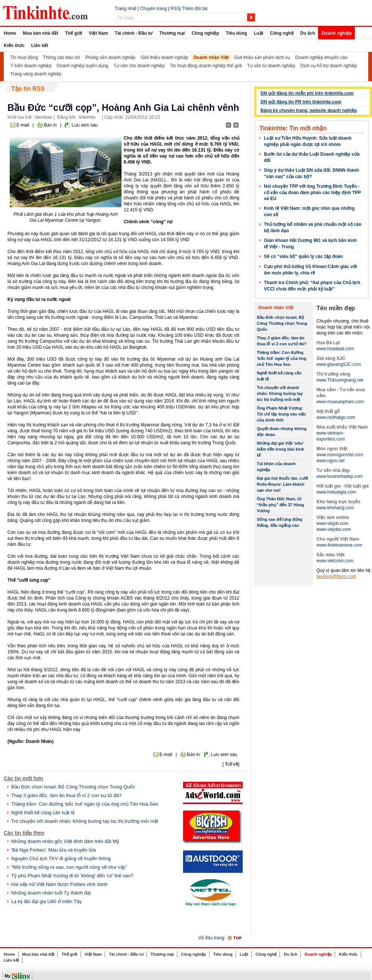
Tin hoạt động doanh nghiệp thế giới (206, 66)
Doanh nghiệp (337, 33)
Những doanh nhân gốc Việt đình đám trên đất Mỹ (65, 841)
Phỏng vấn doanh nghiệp (110, 57)
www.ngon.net (330, 461)
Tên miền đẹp (336, 308)
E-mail (23, 125)
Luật (259, 33)
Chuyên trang (154, 9)
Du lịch (308, 33)
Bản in (50, 125)
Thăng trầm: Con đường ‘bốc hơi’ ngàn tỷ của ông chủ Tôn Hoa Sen (85, 804)
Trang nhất (126, 9)
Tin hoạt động (24, 57)
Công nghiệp (205, 33)
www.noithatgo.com (336, 417)
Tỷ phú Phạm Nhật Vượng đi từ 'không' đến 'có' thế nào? (72, 876)
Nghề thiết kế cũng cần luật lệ (43, 813)
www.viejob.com (332, 523)
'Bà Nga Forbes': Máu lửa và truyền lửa (53, 850)
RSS (175, 9)
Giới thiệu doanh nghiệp (164, 57)
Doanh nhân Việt (211, 57)
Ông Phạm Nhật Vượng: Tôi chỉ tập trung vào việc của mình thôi (281, 414)
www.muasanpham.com (340, 402)
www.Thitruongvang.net (340, 380)
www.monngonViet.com (340, 455)
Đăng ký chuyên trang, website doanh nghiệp (309, 111)
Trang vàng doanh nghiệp (36, 74)
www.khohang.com (335, 508)
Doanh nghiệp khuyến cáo (321, 57)
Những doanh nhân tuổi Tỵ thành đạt (51, 893)
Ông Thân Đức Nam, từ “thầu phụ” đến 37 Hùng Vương (280, 505)
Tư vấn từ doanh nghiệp (271, 66)
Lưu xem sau (85, 125)
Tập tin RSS (28, 89)
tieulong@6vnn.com (336, 576)
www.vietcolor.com (335, 561)
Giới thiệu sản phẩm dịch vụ (262, 57)
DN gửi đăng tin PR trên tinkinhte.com (301, 102)
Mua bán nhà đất (40, 33)
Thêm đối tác (195, 9)
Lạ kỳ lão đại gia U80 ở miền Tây (46, 901)
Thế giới (73, 33)
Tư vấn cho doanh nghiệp (139, 66)
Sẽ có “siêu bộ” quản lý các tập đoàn (303, 256)
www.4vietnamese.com (339, 545)
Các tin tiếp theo (24, 833)
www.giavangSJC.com (339, 364)
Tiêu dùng (237, 33)
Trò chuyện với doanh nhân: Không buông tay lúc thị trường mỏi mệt (85, 821)
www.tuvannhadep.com (340, 476)
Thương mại (172, 33)
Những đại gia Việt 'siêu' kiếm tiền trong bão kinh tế (280, 449)
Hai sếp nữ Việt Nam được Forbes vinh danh (59, 884)
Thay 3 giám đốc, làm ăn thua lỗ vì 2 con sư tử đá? (66, 795)
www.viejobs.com (334, 529)
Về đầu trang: (212, 938)
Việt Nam (98, 33)
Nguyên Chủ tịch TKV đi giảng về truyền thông (61, 858)
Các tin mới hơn (23, 778)
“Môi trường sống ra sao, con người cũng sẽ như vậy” (69, 867)
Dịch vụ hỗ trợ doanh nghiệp (329, 66)
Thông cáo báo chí (62, 57)
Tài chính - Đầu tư (134, 33)
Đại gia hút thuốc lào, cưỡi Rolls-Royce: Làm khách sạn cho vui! (283, 484)
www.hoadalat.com (335, 349)
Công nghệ (282, 33)
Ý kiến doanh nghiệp (31, 66)
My (8, 976)
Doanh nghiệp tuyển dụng (82, 66)
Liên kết (40, 46)
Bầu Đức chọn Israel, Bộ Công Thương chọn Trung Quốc (73, 787)
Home (10, 33)
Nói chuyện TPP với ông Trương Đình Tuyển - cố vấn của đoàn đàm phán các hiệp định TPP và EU (312, 192)
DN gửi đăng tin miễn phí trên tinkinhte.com (307, 93)
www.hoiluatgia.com (336, 492)
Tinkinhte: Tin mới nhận (293, 128)
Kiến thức (14, 46)
